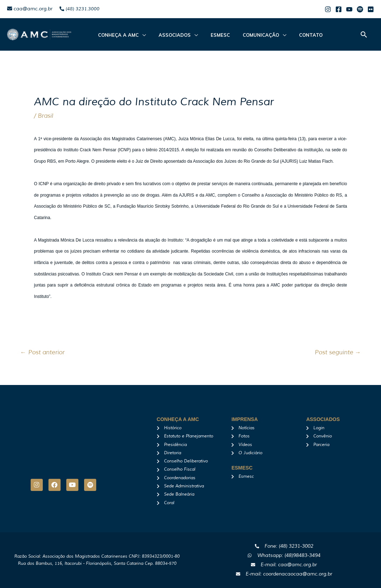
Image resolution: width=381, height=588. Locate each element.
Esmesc (210, 35)
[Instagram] (328, 9)
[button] (364, 34)
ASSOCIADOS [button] (168, 35)
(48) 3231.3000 (79, 9)
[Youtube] (349, 9)
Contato (292, 35)
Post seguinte (338, 352)
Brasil (45, 116)
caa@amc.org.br (30, 9)
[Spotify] (360, 9)
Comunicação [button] (246, 35)
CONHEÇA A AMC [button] (116, 35)
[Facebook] (339, 9)
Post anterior (42, 352)
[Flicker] (371, 9)
